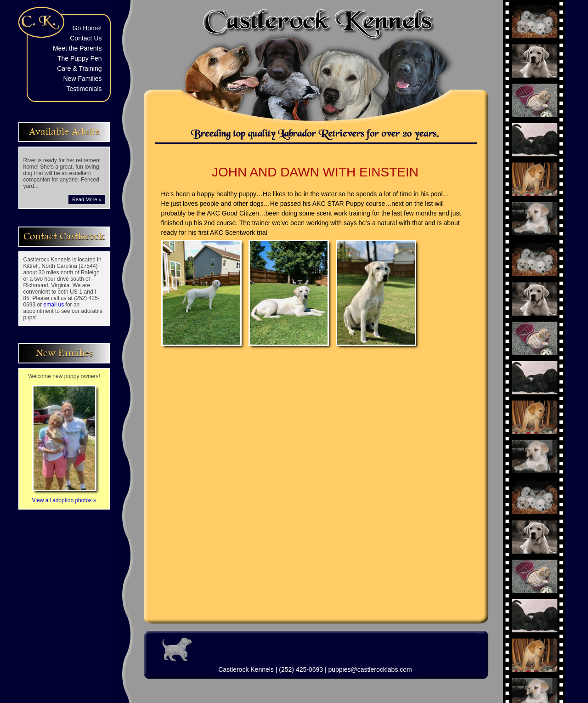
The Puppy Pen (80, 58)
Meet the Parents (77, 48)
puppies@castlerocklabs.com (370, 669)
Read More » (87, 199)
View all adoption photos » (64, 497)
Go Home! (87, 28)
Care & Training (79, 68)
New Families (82, 79)
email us (54, 305)
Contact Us (86, 38)
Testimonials (84, 89)
